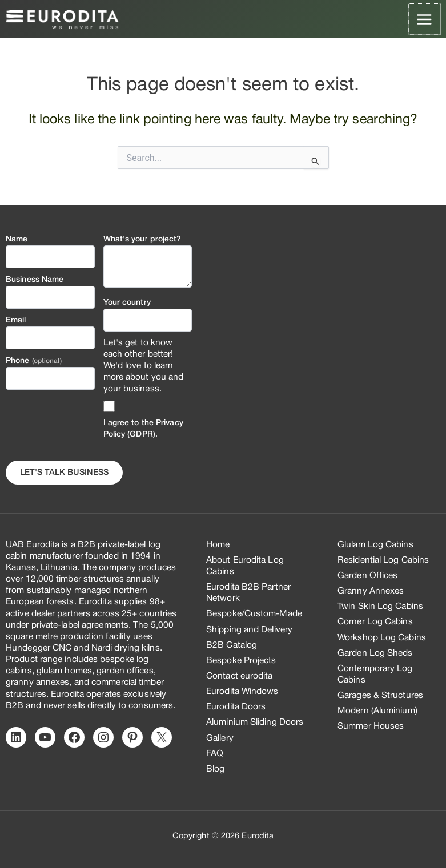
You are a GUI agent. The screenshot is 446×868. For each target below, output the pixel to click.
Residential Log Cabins (383, 560)
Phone (34, 361)
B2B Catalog (232, 645)
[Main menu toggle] (425, 19)
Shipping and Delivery (249, 630)
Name (17, 239)
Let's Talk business (64, 473)
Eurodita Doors (236, 707)
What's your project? (142, 239)
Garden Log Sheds (375, 653)
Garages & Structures (380, 696)
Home (218, 545)
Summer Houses (371, 726)
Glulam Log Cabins (375, 545)
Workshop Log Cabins (382, 638)
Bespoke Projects (241, 661)
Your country (127, 303)
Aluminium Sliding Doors (255, 722)
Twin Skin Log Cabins (380, 607)
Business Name (35, 280)
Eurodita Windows (242, 692)
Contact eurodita (240, 676)
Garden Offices (367, 576)
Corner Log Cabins (375, 622)
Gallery (220, 738)
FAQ (215, 754)
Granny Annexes (371, 591)
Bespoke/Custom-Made (254, 614)
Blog (215, 769)
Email (16, 320)
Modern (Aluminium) (377, 711)
